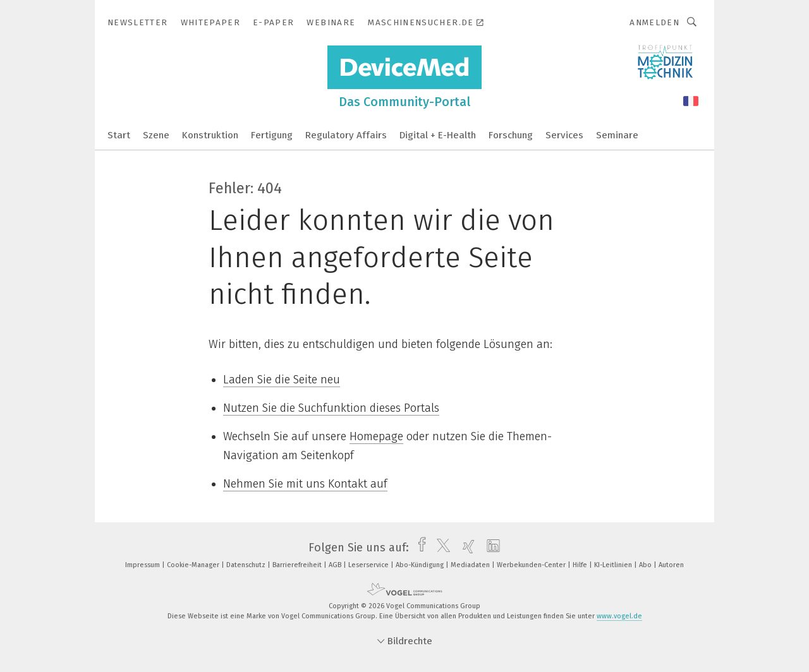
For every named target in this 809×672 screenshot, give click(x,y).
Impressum (143, 565)
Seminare (617, 135)
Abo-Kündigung (421, 565)
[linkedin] (490, 548)
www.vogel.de (619, 616)
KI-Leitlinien (614, 565)
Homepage (376, 436)
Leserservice (369, 565)
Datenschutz (247, 565)
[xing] (465, 548)
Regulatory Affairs (346, 135)
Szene (156, 135)
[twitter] (440, 548)
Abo (646, 565)
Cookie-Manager (194, 565)
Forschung (511, 135)
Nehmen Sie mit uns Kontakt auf (305, 484)
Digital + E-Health (438, 135)
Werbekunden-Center (532, 565)
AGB (336, 565)
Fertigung (272, 135)
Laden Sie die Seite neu (282, 380)
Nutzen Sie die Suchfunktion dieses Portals (331, 408)
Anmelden (654, 22)
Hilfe (581, 565)
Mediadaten (471, 565)
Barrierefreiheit (298, 565)
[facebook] (419, 548)
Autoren (671, 565)
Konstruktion (210, 135)
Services (564, 135)
